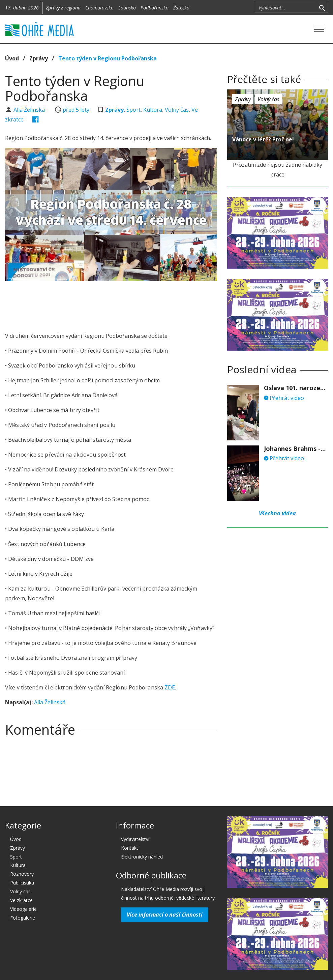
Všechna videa (277, 513)
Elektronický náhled (142, 857)
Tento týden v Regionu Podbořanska (108, 58)
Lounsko (127, 8)
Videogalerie (23, 909)
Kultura (153, 110)
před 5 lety (76, 110)
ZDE (170, 687)
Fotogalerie (23, 918)
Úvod (12, 58)
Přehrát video (284, 398)
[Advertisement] (128, 304)
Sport (133, 110)
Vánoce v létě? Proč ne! (263, 139)
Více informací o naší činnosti (165, 915)
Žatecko (181, 8)
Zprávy (39, 58)
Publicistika (22, 883)
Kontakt (130, 848)
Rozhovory (22, 874)
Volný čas (177, 110)
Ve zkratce (21, 900)
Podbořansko (155, 8)
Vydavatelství (135, 839)
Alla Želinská (30, 110)
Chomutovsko (99, 8)
